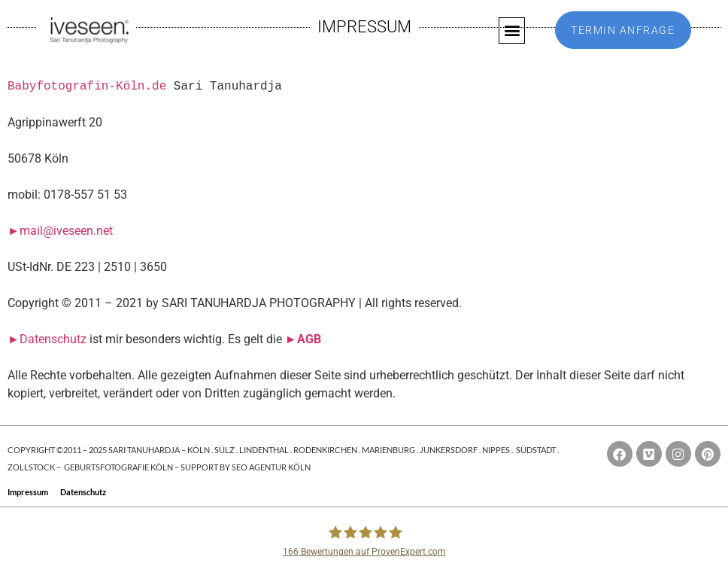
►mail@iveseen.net (60, 231)
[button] (512, 30)
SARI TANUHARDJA (144, 450)
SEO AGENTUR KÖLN (271, 467)
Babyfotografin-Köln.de (87, 87)
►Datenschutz (47, 339)
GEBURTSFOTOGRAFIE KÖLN (119, 467)
